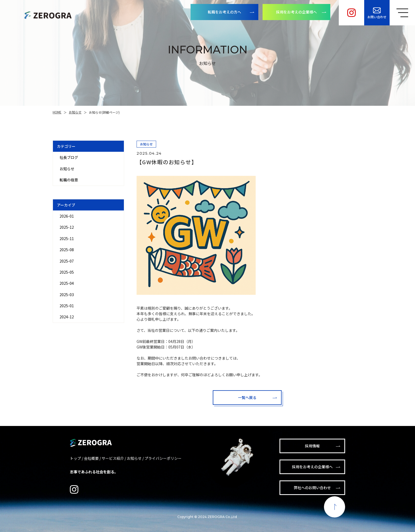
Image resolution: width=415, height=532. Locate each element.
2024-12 (67, 317)
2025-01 (67, 306)
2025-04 (67, 283)
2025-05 (67, 272)
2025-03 (67, 295)
